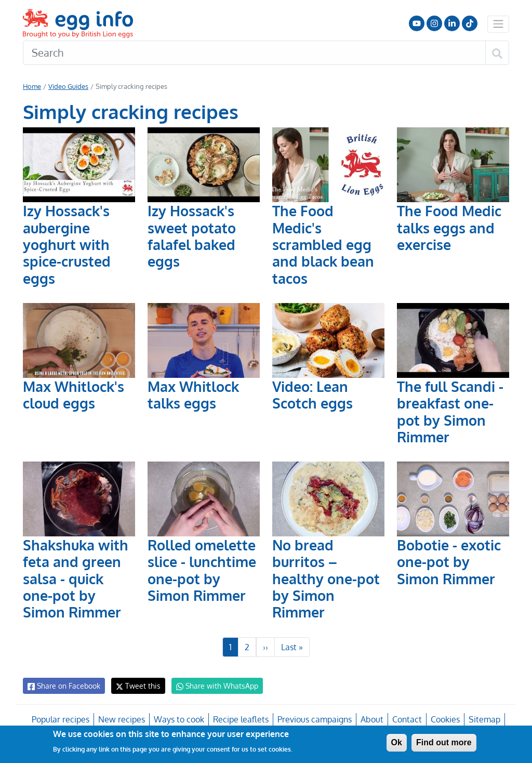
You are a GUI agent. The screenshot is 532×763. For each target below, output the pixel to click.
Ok (397, 742)
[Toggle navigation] (498, 24)
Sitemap (483, 719)
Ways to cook (179, 719)
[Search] (254, 53)
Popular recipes (62, 719)
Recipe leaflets (241, 719)
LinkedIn (452, 23)
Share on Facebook (63, 686)
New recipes (122, 719)
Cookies (444, 719)
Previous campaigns (314, 719)
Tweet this (136, 686)
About (371, 719)
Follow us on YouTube (417, 23)
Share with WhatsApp (212, 686)
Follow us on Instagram (434, 23)
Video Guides (68, 86)
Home (32, 86)
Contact (406, 719)
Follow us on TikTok (470, 23)
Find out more (444, 742)
